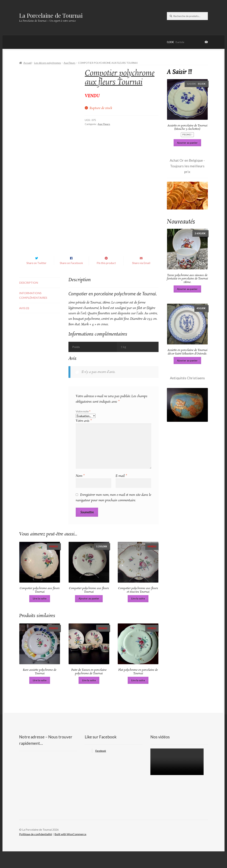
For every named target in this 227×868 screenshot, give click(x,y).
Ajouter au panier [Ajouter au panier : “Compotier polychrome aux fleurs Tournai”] (89, 615)
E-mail (121, 493)
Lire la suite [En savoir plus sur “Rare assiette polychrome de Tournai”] (40, 697)
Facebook (101, 767)
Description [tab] (29, 299)
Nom (80, 493)
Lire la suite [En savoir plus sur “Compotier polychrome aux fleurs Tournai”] (40, 615)
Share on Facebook (71, 280)
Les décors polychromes (48, 63)
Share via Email (141, 280)
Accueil (27, 63)
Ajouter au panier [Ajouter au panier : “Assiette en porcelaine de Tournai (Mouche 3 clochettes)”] (187, 143)
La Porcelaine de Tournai (51, 15)
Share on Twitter (36, 280)
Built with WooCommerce (70, 851)
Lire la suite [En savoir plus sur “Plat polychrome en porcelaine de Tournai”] (138, 697)
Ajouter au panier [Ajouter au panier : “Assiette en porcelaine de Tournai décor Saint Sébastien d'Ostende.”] (187, 360)
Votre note (83, 428)
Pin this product (106, 280)
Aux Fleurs (70, 63)
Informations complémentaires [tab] (33, 312)
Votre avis (84, 438)
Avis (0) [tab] (24, 325)
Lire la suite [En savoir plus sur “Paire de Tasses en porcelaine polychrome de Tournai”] (89, 697)
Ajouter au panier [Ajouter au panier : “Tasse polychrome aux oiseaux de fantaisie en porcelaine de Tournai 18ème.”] (187, 289)
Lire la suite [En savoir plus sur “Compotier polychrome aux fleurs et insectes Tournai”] (138, 615)
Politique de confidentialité (36, 851)
